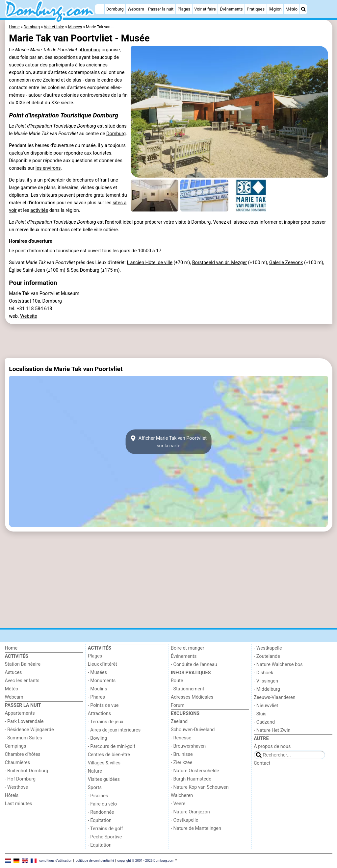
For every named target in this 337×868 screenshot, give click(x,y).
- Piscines (98, 796)
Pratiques (256, 9)
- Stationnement (187, 689)
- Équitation (100, 820)
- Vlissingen (266, 681)
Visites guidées (104, 779)
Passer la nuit (161, 9)
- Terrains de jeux (106, 722)
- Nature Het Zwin (272, 730)
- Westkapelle (268, 648)
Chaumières (18, 763)
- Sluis (260, 714)
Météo (292, 9)
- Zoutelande (267, 656)
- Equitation (100, 845)
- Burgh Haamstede (191, 779)
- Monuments (102, 681)
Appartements (20, 713)
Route (177, 681)
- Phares (96, 697)
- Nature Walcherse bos (278, 665)
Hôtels (12, 795)
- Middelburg (267, 689)
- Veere (178, 804)
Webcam (136, 9)
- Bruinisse (182, 754)
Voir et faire (205, 9)
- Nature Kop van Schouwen (200, 787)
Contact (262, 763)
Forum (178, 705)
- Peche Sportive (105, 837)
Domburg (115, 9)
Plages (184, 9)
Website (29, 316)
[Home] (100, 9)
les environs (48, 168)
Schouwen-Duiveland (193, 730)
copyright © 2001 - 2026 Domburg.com (146, 861)
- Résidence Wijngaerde (29, 730)
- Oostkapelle (184, 820)
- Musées (97, 672)
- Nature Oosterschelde (195, 771)
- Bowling (98, 738)
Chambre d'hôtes (23, 754)
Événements (231, 9)
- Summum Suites (24, 738)
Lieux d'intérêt (103, 664)
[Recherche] (303, 9)
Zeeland (51, 80)
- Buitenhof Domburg (27, 771)
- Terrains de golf (105, 829)
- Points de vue (103, 705)
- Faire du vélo (102, 804)
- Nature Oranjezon (190, 812)
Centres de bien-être (109, 755)
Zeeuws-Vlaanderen (274, 697)
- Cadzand (264, 722)
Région (275, 9)
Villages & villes (104, 763)
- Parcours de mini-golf (112, 746)
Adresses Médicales (192, 697)
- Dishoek (263, 673)
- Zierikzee (181, 763)
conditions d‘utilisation (56, 861)
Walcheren (182, 795)
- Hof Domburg (20, 779)
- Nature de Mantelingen (196, 828)
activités (39, 210)
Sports (95, 788)
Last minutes (19, 804)
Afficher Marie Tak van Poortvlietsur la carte (168, 442)
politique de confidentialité (95, 861)
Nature (95, 771)
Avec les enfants (22, 681)
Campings (16, 746)
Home (11, 648)
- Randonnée (101, 812)
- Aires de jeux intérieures (114, 730)
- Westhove (16, 787)
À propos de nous (272, 746)
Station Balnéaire (23, 664)
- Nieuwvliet (266, 706)
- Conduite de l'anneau (194, 665)
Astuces (13, 672)
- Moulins (98, 689)
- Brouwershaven (188, 746)
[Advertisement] (169, 341)
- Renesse (181, 738)
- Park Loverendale (24, 721)
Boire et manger (188, 648)
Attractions (99, 714)
